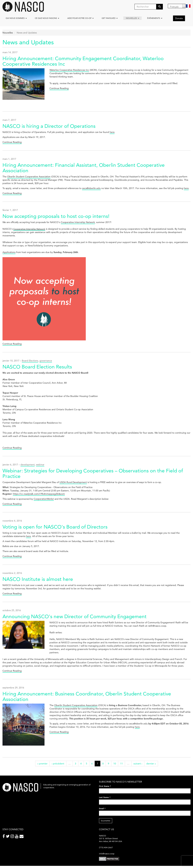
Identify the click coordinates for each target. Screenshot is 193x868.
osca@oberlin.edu (91, 188)
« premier (42, 764)
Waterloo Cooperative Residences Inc (69, 70)
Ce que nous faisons (47, 18)
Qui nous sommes (16, 18)
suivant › (138, 764)
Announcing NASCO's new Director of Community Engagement (74, 616)
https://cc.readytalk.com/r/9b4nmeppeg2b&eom (39, 494)
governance (46, 361)
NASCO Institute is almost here (38, 579)
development (28, 465)
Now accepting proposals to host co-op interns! (56, 216)
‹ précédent (58, 764)
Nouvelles (132, 18)
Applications (9, 252)
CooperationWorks (43, 499)
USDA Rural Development (73, 482)
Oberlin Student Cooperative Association (29, 177)
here (112, 132)
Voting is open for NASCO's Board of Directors (55, 527)
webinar (40, 465)
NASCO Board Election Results (37, 367)
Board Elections (30, 361)
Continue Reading (59, 88)
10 (115, 764)
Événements (155, 18)
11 (121, 764)
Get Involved (110, 18)
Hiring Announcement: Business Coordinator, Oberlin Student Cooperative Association (87, 696)
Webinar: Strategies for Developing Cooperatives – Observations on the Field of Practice (93, 473)
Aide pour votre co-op (80, 18)
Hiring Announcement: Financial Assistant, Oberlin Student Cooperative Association (84, 168)
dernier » (151, 764)
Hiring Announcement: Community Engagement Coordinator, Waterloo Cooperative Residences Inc (83, 61)
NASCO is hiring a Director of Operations (49, 126)
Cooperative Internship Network (78, 222)
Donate (179, 18)
